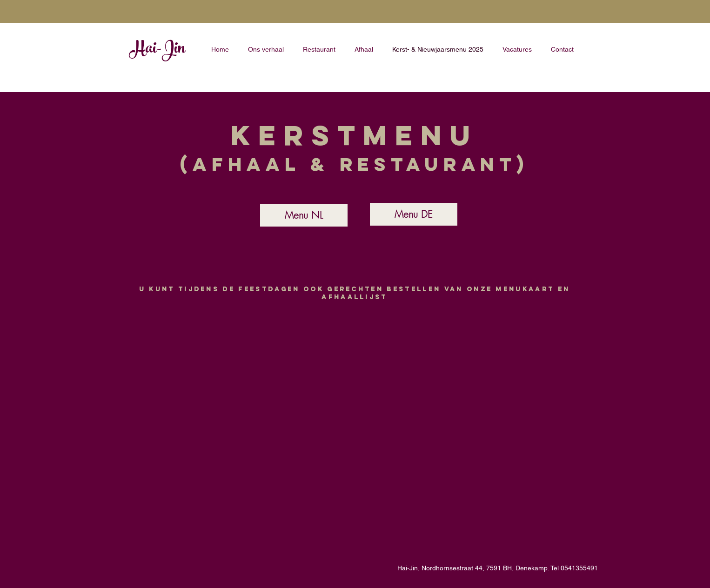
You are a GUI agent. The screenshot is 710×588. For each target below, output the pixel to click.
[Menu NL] (304, 215)
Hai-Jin (157, 50)
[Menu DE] (414, 214)
